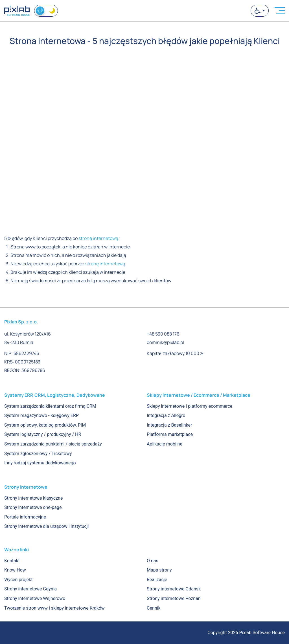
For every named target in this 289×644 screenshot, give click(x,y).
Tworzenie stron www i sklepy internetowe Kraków (54, 608)
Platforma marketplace (170, 434)
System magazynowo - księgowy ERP (41, 415)
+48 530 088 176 (163, 334)
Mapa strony (159, 570)
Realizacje (157, 580)
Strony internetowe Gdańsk (174, 589)
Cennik (154, 608)
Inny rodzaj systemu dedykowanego (40, 463)
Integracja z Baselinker (169, 425)
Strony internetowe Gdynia (30, 589)
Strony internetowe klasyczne (33, 498)
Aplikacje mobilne (165, 444)
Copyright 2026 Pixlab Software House (246, 633)
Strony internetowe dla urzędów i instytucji (46, 526)
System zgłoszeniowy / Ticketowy (38, 454)
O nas (153, 561)
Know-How (15, 570)
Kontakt (12, 561)
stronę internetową (98, 238)
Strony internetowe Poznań (174, 598)
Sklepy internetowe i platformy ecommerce (190, 406)
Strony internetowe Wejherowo (35, 598)
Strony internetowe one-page (33, 507)
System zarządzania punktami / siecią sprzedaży (53, 444)
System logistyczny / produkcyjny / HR (43, 434)
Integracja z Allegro (166, 415)
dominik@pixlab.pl (165, 342)
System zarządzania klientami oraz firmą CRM (50, 406)
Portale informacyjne (25, 517)
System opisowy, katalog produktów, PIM (45, 425)
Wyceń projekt (18, 580)
